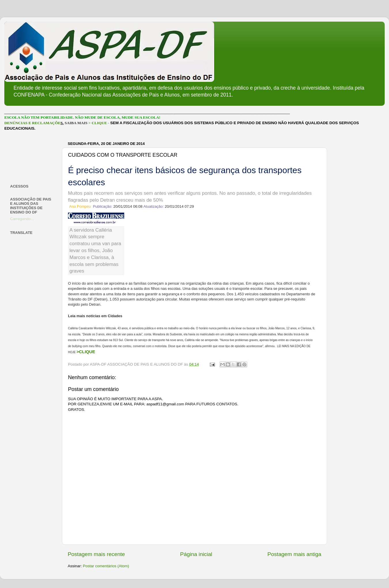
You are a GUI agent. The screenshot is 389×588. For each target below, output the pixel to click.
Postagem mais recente (96, 554)
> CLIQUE (98, 123)
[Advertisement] (32, 157)
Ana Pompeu (80, 206)
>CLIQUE (86, 352)
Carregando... (22, 219)
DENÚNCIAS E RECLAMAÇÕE (32, 123)
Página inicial (196, 554)
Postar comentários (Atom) (106, 566)
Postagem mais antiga (294, 554)
